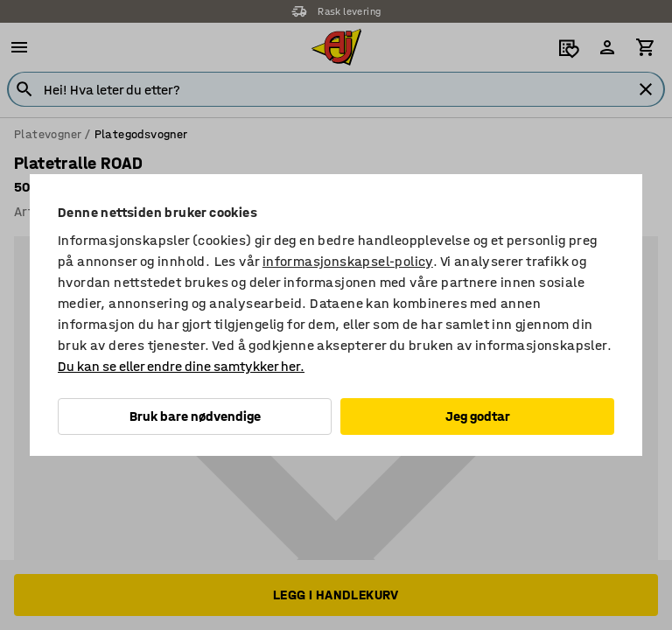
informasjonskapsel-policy (348, 261)
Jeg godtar (478, 416)
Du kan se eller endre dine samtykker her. (181, 366)
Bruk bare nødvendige (195, 416)
